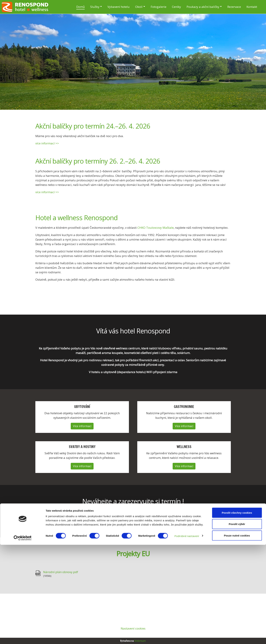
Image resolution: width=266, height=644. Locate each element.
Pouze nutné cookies (237, 635)
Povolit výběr (237, 623)
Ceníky (176, 7)
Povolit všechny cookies (237, 612)
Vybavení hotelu (119, 7)
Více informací (82, 426)
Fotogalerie (159, 7)
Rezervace (234, 7)
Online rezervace (133, 521)
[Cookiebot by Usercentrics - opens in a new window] (23, 637)
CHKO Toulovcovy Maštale (156, 228)
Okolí (139, 7)
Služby (95, 7)
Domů (80, 7)
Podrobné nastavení (187, 635)
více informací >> (47, 143)
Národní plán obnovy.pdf (61, 572)
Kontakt (252, 7)
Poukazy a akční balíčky (203, 7)
